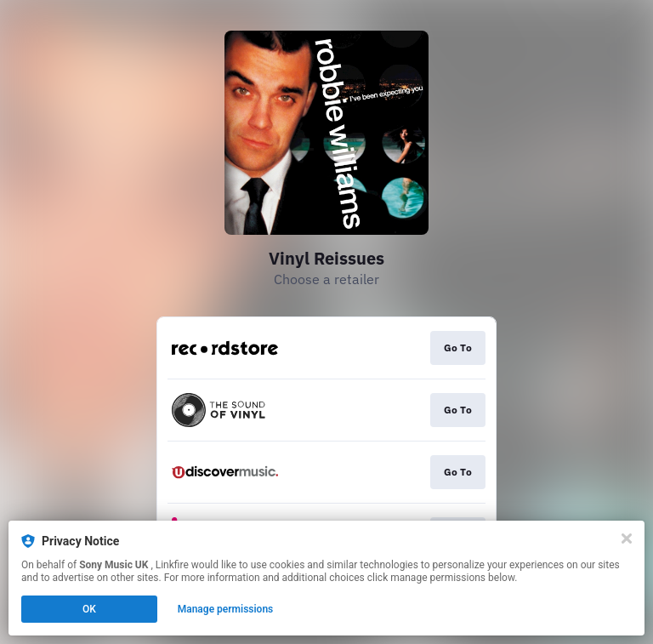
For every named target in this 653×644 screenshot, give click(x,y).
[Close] (627, 539)
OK (89, 609)
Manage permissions (226, 609)
